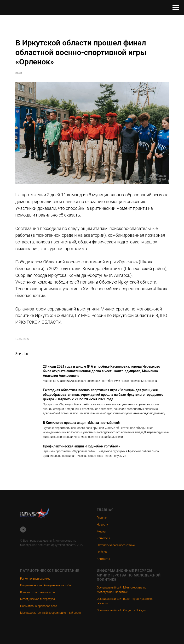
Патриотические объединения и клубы (46, 585)
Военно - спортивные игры (38, 592)
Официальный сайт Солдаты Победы (121, 610)
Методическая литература (37, 599)
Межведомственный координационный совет (51, 613)
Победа (102, 552)
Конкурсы (103, 538)
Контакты (103, 559)
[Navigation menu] (176, 8)
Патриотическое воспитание (116, 545)
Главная (102, 518)
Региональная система (35, 579)
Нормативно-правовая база (39, 606)
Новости (102, 525)
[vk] (23, 529)
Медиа (101, 532)
